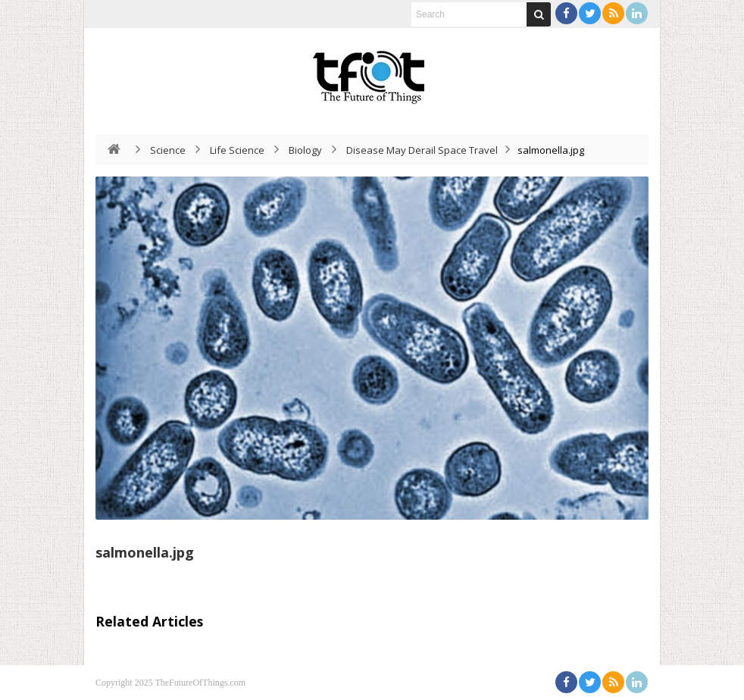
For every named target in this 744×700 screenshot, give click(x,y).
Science (168, 150)
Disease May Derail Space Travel (422, 150)
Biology (305, 150)
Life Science (237, 150)
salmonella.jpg (145, 552)
